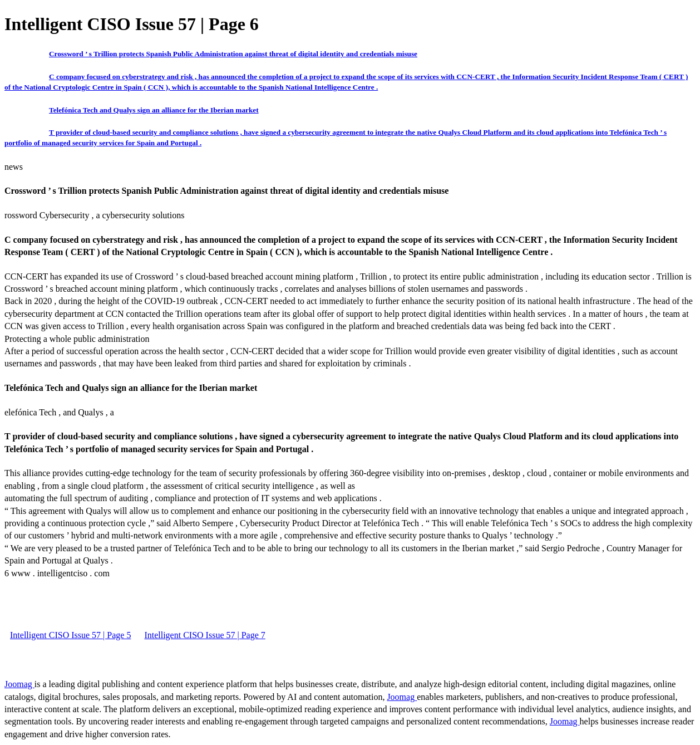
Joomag (19, 684)
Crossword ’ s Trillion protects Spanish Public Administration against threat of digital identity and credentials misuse (233, 54)
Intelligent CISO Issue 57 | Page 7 (204, 635)
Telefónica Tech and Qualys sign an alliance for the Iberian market (154, 110)
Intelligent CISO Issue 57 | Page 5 (70, 635)
